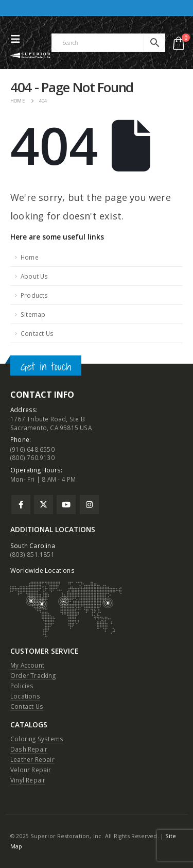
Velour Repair (31, 770)
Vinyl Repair (28, 780)
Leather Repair (32, 759)
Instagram (89, 505)
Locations (25, 696)
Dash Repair (29, 749)
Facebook (21, 505)
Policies (22, 686)
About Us (34, 276)
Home (30, 257)
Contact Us (37, 333)
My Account (27, 665)
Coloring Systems (37, 739)
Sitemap (33, 314)
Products (34, 295)
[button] (18, 39)
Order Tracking (33, 675)
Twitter (43, 505)
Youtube (66, 505)
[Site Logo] (31, 55)
